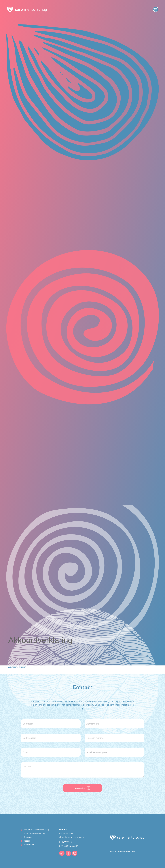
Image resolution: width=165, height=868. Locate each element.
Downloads (29, 845)
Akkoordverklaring (17, 667)
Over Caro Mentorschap (35, 834)
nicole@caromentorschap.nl (72, 837)
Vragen (27, 841)
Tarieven (28, 837)
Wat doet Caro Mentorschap (37, 830)
